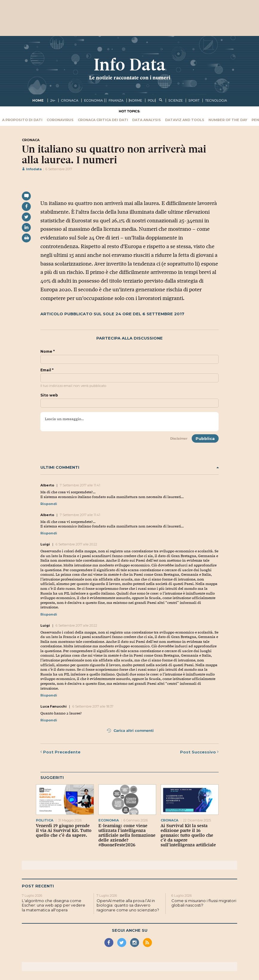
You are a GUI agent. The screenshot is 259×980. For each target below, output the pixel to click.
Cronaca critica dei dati (103, 120)
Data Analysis (147, 120)
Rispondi (49, 504)
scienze (176, 100)
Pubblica (205, 438)
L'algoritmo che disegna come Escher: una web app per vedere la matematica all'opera (54, 905)
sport (194, 100)
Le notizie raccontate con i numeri (130, 78)
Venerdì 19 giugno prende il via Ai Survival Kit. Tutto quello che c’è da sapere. (64, 830)
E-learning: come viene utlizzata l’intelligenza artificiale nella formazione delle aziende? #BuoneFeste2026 (127, 835)
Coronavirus (60, 120)
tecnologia (216, 100)
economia (93, 100)
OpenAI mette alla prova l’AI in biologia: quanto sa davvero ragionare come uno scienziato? (128, 905)
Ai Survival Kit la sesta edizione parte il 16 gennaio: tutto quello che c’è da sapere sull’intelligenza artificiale (188, 835)
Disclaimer (179, 438)
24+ (53, 100)
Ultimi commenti (129, 467)
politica (45, 820)
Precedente (60, 752)
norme (136, 100)
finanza (116, 100)
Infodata (32, 169)
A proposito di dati (22, 120)
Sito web (49, 395)
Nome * (48, 352)
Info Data (129, 65)
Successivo (199, 752)
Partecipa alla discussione (129, 338)
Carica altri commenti (130, 731)
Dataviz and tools (185, 120)
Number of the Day (228, 120)
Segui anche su (130, 930)
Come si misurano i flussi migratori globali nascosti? (204, 903)
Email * (47, 370)
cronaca (70, 100)
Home (38, 100)
